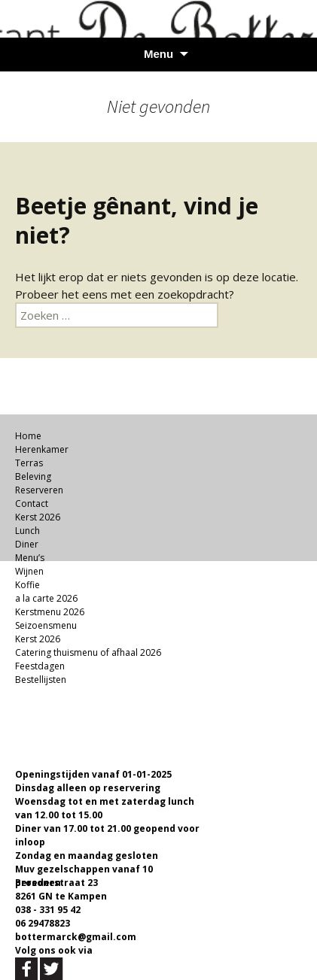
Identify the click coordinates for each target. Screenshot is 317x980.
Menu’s (30, 558)
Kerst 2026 (38, 517)
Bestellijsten (41, 680)
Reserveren (39, 490)
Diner (27, 544)
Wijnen (29, 571)
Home (28, 436)
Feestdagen (40, 666)
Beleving (33, 476)
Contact (32, 504)
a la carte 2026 (46, 598)
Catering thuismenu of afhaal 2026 (88, 652)
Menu (158, 54)
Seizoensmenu (46, 625)
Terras (29, 463)
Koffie (27, 585)
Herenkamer (42, 449)
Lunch (27, 531)
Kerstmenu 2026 (50, 612)
